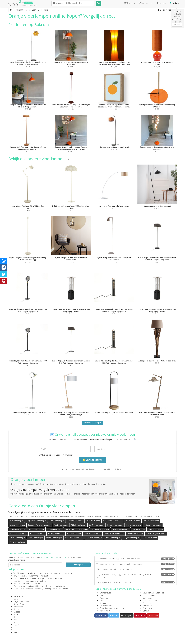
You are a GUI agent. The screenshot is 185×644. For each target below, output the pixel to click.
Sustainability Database (23, 589)
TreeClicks (18, 573)
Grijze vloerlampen (93, 521)
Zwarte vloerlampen (134, 525)
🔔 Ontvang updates (92, 460)
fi (14, 627)
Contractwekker (20, 586)
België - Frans (19, 604)
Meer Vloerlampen (93, 423)
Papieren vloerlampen (18, 542)
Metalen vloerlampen (17, 538)
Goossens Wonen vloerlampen (39, 525)
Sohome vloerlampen (54, 538)
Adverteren (147, 606)
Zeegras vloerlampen (131, 538)
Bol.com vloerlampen (115, 525)
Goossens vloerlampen (92, 534)
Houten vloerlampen (132, 521)
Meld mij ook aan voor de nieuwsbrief (56, 455)
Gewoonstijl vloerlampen (112, 521)
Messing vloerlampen (56, 534)
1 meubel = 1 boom (151, 600)
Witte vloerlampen (16, 521)
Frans (16, 599)
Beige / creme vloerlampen (36, 521)
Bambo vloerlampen (36, 529)
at (14, 635)
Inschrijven (78, 565)
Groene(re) (29, 3)
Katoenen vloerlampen (153, 525)
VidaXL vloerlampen (79, 525)
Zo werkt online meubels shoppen (114, 608)
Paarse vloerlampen (38, 534)
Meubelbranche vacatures (153, 593)
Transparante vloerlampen (114, 534)
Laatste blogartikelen (106, 553)
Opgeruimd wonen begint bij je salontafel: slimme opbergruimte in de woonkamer (136, 576)
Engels (16, 625)
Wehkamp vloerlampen (74, 538)
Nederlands (18, 596)
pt (14, 622)
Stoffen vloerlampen (97, 525)
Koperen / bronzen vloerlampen (76, 529)
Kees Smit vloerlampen (94, 538)
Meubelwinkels (106, 606)
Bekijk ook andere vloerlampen (40, 159)
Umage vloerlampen (17, 525)
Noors (16, 609)
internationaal (38, 584)
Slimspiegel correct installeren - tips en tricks (136, 582)
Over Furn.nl (104, 595)
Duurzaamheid (149, 595)
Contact (146, 611)
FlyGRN (16, 576)
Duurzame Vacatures (22, 584)
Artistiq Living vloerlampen (156, 534)
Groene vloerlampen (75, 521)
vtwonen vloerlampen (151, 521)
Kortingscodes (149, 598)
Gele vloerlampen (138, 529)
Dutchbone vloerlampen (100, 529)
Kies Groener (19, 581)
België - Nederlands (22, 602)
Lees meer (177, 25)
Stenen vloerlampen (155, 529)
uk (14, 630)
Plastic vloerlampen (61, 525)
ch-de (16, 614)
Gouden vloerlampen (135, 534)
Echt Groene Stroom (22, 578)
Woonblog (104, 598)
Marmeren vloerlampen (18, 534)
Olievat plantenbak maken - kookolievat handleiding (136, 569)
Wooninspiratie (149, 608)
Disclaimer (104, 600)
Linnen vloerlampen (54, 529)
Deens (16, 632)
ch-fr (15, 617)
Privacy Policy (105, 611)
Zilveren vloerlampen (18, 529)
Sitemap (103, 603)
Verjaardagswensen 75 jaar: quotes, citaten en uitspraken (136, 564)
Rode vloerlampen (74, 534)
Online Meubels (106, 593)
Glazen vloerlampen (57, 521)
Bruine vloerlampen (150, 538)
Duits (16, 620)
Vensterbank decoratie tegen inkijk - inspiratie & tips (136, 559)
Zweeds (17, 612)
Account (161, 3)
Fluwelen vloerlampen (121, 529)
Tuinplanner (147, 603)
